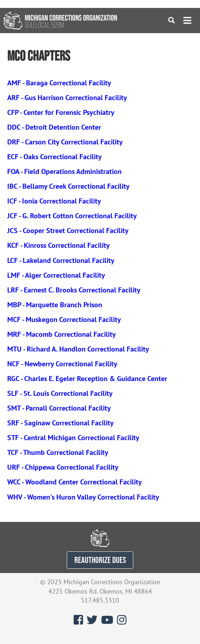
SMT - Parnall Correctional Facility (59, 408)
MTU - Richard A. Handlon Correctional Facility (78, 349)
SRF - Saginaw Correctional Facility (60, 423)
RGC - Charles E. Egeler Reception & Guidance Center (87, 379)
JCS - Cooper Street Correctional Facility (68, 231)
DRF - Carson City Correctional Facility (65, 142)
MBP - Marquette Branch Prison (55, 305)
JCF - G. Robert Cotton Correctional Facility (72, 216)
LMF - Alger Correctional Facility (56, 275)
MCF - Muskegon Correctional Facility (64, 319)
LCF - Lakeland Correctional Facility (61, 260)
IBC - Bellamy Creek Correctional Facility (68, 186)
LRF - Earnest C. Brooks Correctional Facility (74, 290)
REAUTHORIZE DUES (100, 560)
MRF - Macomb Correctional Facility (62, 334)
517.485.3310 (100, 600)
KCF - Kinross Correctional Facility (58, 245)
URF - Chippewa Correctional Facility (63, 467)
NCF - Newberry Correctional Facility (62, 364)
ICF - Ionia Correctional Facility (54, 201)
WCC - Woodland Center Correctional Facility (75, 482)
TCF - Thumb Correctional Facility (58, 452)
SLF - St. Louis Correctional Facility (60, 393)
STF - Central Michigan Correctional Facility (73, 438)
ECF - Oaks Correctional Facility (55, 157)
